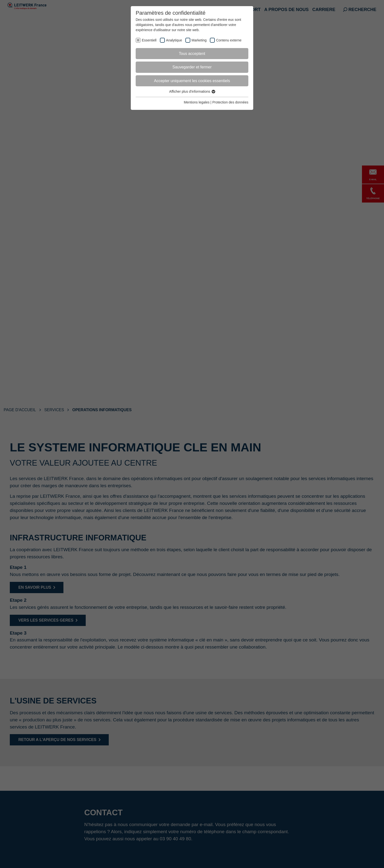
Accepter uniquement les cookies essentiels (192, 81)
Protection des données (230, 102)
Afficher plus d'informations (192, 91)
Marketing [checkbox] (199, 40)
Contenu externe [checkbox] (229, 40)
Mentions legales (197, 102)
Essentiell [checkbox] (149, 40)
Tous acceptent (192, 54)
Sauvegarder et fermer (192, 67)
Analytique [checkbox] (174, 40)
